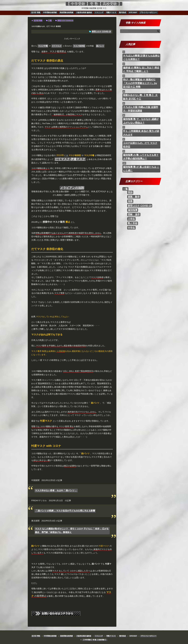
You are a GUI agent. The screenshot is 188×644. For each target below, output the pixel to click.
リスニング (99, 12)
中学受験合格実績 (50, 12)
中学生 (131, 228)
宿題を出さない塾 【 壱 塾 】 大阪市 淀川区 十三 (140, 97)
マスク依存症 (79, 46)
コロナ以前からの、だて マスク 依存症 (140, 145)
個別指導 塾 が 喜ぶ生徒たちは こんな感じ (141, 169)
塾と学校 (133, 223)
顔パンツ (100, 46)
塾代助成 (123, 12)
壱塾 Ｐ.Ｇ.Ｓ (111, 12)
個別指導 (133, 210)
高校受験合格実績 (66, 12)
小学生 (131, 219)
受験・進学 (134, 214)
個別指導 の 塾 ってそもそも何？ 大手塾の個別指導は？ (141, 157)
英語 (130, 192)
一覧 (125, 189)
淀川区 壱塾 (36, 12)
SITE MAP (133, 12)
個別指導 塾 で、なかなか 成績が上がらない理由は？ (141, 121)
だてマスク (57, 46)
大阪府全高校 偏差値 (84, 12)
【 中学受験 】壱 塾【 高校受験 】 (94, 4)
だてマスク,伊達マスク (70, 159)
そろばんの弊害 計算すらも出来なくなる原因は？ (141, 57)
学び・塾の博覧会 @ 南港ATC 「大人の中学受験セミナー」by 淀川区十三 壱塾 (140, 83)
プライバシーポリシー (148, 12)
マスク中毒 (43, 46)
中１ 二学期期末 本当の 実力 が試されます (141, 133)
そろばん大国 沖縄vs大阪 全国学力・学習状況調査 (141, 109)
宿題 (130, 201)
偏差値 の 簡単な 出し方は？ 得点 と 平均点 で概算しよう (141, 69)
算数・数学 (134, 197)
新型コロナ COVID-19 (101, 32)
